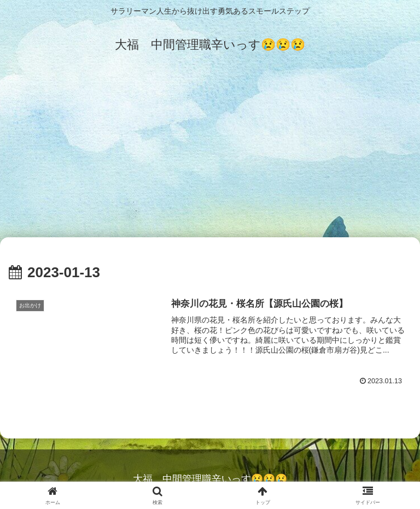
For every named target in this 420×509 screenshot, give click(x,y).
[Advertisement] (210, 154)
